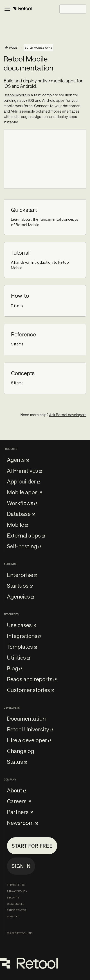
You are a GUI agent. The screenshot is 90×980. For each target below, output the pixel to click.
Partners (20, 812)
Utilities (18, 657)
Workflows (22, 503)
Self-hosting (24, 546)
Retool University (30, 729)
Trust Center (16, 910)
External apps (26, 535)
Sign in (21, 866)
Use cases (21, 625)
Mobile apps (24, 492)
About (17, 790)
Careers (19, 801)
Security (13, 898)
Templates (22, 647)
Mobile (18, 525)
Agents (18, 460)
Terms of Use (16, 885)
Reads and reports (32, 679)
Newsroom (22, 823)
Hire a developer (29, 740)
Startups (20, 586)
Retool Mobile (15, 95)
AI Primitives (25, 471)
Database (21, 514)
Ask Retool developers (68, 415)
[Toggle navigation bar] (18, 9)
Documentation (26, 718)
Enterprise (22, 575)
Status (17, 762)
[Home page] (11, 48)
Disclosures (16, 904)
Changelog (21, 751)
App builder (24, 481)
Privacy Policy (17, 891)
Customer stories (30, 690)
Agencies (20, 596)
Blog (15, 668)
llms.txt (13, 916)
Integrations (24, 636)
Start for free (32, 846)
